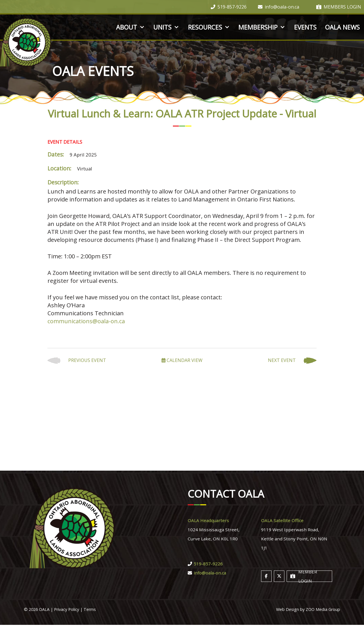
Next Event (292, 361)
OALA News (342, 27)
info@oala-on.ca (279, 7)
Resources (209, 27)
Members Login (339, 7)
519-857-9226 (229, 7)
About (131, 27)
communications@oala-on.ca (86, 321)
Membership (262, 27)
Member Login (304, 577)
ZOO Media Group (323, 610)
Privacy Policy (67, 610)
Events (305, 27)
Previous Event (77, 361)
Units (166, 27)
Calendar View (182, 360)
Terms (90, 610)
